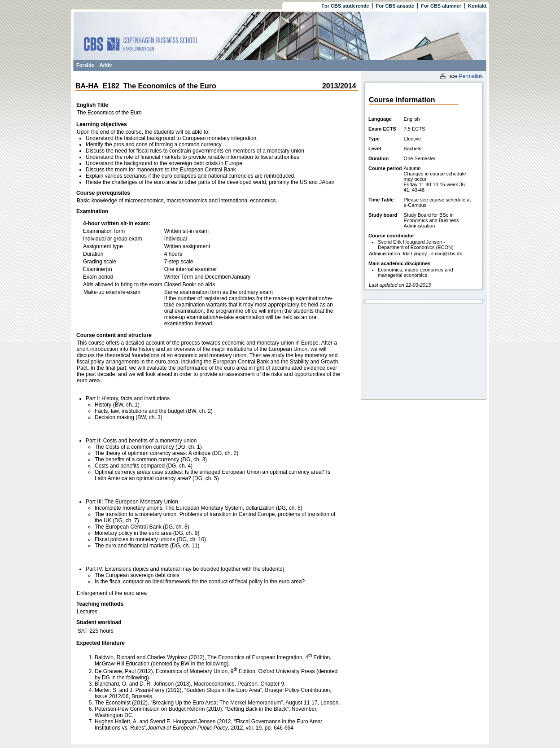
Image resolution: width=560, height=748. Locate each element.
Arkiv (106, 65)
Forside (85, 65)
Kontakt (477, 6)
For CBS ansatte (395, 6)
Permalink (466, 76)
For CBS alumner (441, 6)
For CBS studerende (345, 6)
